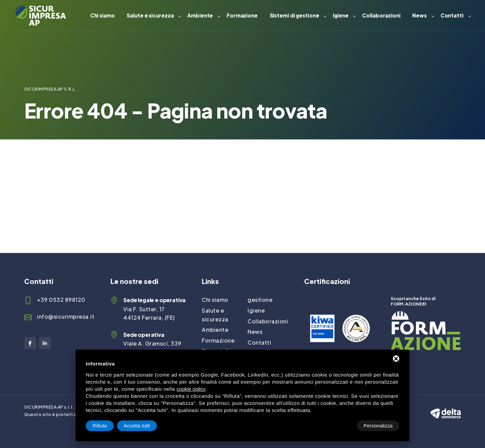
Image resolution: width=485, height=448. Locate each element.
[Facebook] (30, 343)
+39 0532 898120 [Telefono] (61, 300)
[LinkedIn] (45, 343)
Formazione (242, 15)
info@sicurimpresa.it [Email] (66, 316)
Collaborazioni (381, 15)
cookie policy (191, 389)
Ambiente (200, 15)
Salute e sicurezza (150, 15)
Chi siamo (103, 15)
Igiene (341, 15)
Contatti (452, 15)
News (419, 15)
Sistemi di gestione (295, 15)
